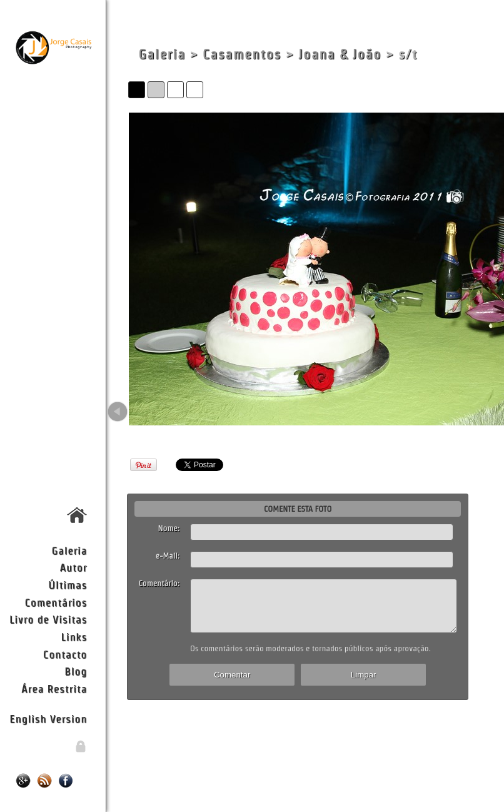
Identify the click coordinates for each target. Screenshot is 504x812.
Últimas (68, 585)
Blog (76, 671)
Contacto (65, 654)
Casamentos (242, 54)
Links (74, 637)
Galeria (69, 550)
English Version (48, 718)
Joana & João (340, 54)
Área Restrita (54, 688)
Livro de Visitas (48, 619)
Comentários (56, 602)
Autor (73, 567)
